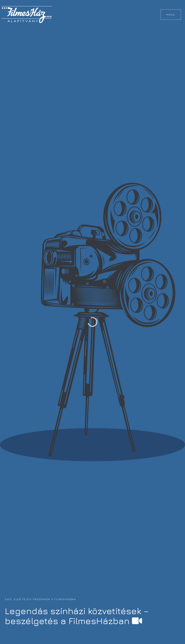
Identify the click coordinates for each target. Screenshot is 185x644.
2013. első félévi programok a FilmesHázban (40, 599)
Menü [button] (171, 15)
